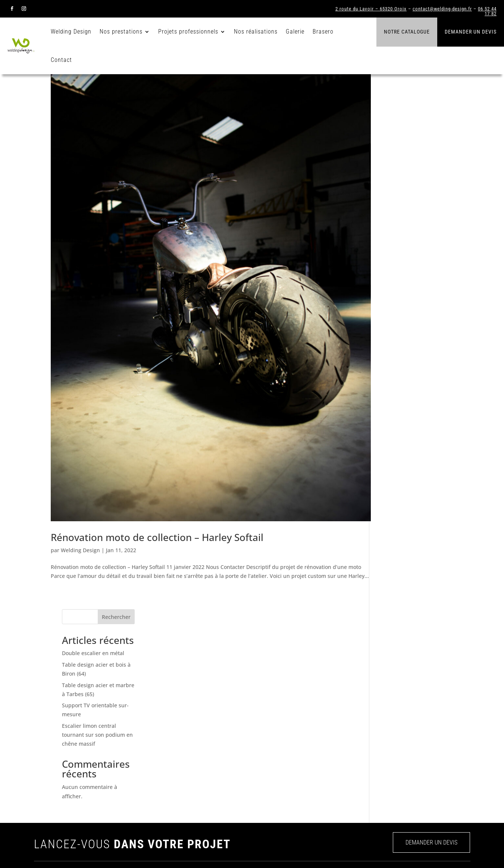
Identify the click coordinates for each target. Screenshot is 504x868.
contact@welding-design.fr (442, 9)
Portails (349, 762)
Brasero (325, 32)
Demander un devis (471, 32)
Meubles (349, 787)
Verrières (350, 750)
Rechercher (435, 103)
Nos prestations (123, 32)
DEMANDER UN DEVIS (431, 659)
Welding (274, 738)
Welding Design (73, 32)
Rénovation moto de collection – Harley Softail (157, 557)
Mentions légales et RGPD (442, 851)
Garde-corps (354, 738)
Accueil (273, 725)
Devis (271, 787)
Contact (63, 60)
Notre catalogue (407, 32)
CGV (402, 851)
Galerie (297, 32)
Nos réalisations (257, 32)
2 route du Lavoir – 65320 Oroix (371, 9)
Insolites (350, 799)
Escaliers (350, 725)
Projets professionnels (190, 32)
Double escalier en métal (412, 140)
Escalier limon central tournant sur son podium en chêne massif (416, 221)
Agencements (355, 774)
